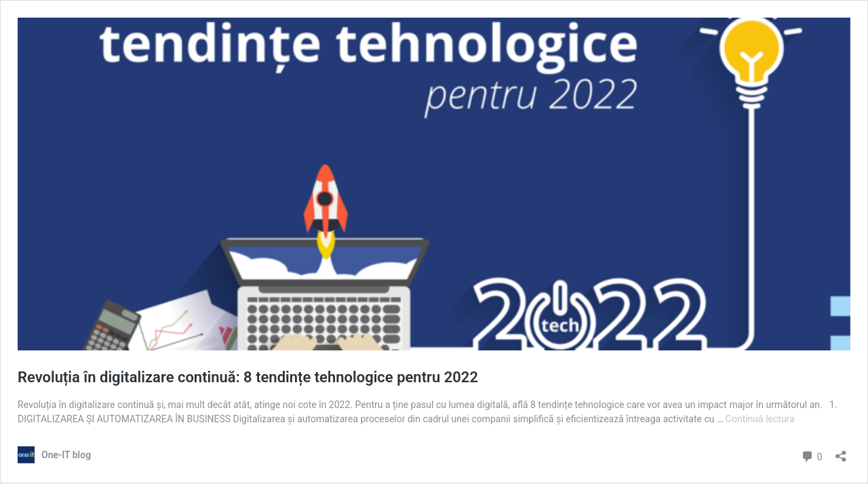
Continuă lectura (760, 419)
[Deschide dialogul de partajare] (841, 452)
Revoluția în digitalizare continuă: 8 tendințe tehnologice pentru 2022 (248, 377)
